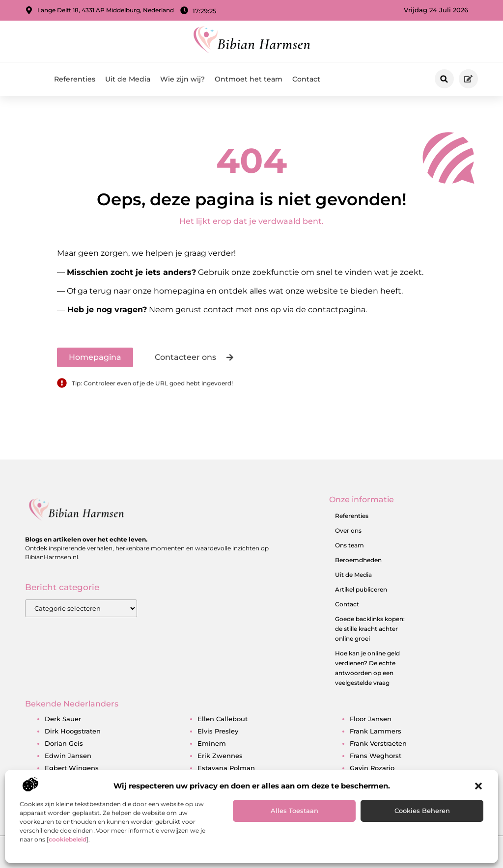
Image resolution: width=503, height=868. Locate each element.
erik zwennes (220, 756)
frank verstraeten (378, 743)
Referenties (75, 79)
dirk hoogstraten (73, 731)
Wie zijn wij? (182, 79)
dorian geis (64, 743)
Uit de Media (128, 79)
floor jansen (371, 719)
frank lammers (376, 731)
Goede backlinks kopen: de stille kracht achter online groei (370, 629)
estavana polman (226, 768)
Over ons (348, 530)
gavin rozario (372, 768)
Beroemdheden (358, 560)
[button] (478, 786)
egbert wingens (72, 768)
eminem (212, 743)
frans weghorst (376, 756)
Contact (306, 79)
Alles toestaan (294, 811)
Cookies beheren (422, 811)
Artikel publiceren (361, 589)
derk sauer (63, 719)
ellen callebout (223, 719)
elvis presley (218, 731)
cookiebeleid (68, 839)
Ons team (349, 545)
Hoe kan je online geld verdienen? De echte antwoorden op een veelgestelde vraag (367, 668)
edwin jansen (68, 756)
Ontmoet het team (249, 79)
